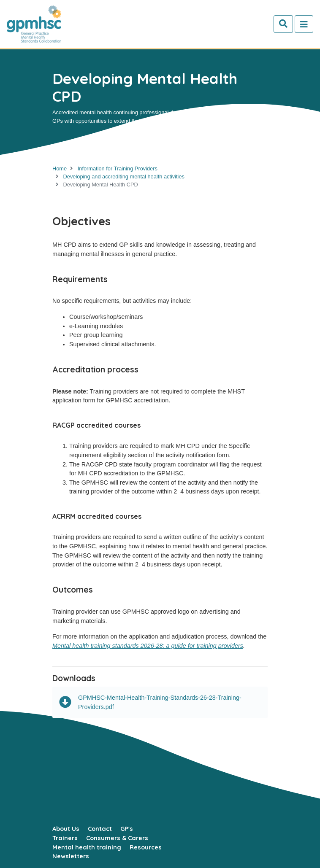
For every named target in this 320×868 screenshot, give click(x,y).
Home (60, 168)
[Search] (283, 24)
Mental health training (87, 847)
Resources (146, 847)
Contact (100, 829)
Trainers (65, 838)
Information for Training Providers (118, 168)
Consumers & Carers (117, 838)
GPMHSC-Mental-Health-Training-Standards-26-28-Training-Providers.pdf (150, 702)
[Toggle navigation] (304, 24)
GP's (127, 829)
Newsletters (71, 856)
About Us (66, 829)
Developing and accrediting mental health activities (124, 177)
